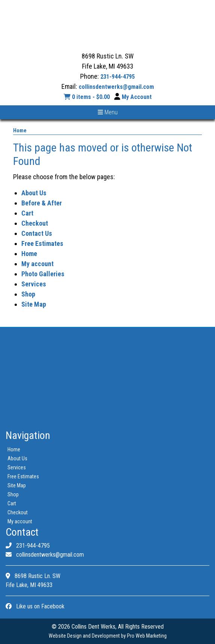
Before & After (42, 203)
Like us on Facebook (35, 606)
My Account (137, 97)
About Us (34, 193)
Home (20, 130)
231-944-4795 (118, 77)
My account (37, 264)
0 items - (87, 97)
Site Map (34, 304)
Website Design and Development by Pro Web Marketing (108, 636)
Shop (28, 294)
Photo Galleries (43, 274)
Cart (27, 213)
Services (34, 284)
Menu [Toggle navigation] (108, 112)
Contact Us (37, 233)
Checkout (35, 223)
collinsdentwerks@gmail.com (116, 87)
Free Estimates (42, 243)
